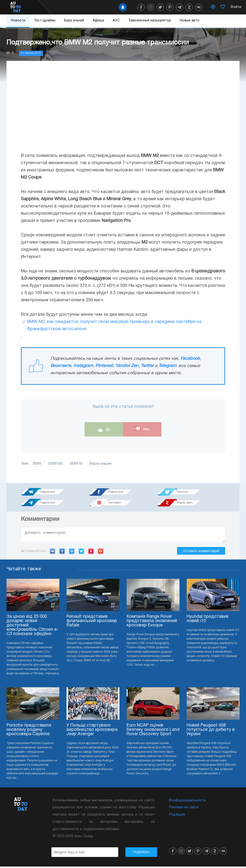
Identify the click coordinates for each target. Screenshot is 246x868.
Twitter (147, 366)
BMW (37, 464)
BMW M (76, 464)
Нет (142, 429)
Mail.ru (72, 553)
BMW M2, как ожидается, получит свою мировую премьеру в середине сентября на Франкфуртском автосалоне (114, 325)
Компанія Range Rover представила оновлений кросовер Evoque (152, 622)
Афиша (98, 21)
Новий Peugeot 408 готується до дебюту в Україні (211, 731)
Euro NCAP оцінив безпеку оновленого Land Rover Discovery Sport (153, 731)
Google (101, 553)
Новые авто (190, 21)
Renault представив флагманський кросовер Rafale (92, 622)
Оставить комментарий (201, 552)
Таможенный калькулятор (150, 21)
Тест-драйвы (45, 21)
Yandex (91, 553)
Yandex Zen (127, 366)
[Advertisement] (123, 111)
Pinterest (104, 366)
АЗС (116, 21)
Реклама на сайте (184, 809)
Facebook (190, 359)
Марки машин (101, 464)
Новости (18, 21)
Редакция (177, 816)
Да (104, 429)
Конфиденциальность (188, 802)
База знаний (74, 21)
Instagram (83, 366)
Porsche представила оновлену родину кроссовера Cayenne (29, 731)
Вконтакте (61, 366)
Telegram (167, 366)
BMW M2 (56, 464)
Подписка (141, 854)
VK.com (52, 553)
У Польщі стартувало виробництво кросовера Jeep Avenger (92, 731)
